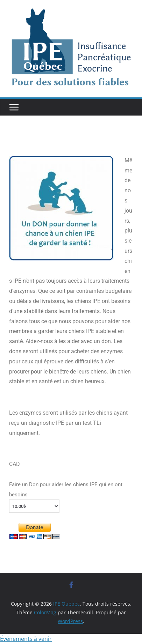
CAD (15, 464)
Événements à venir (26, 639)
